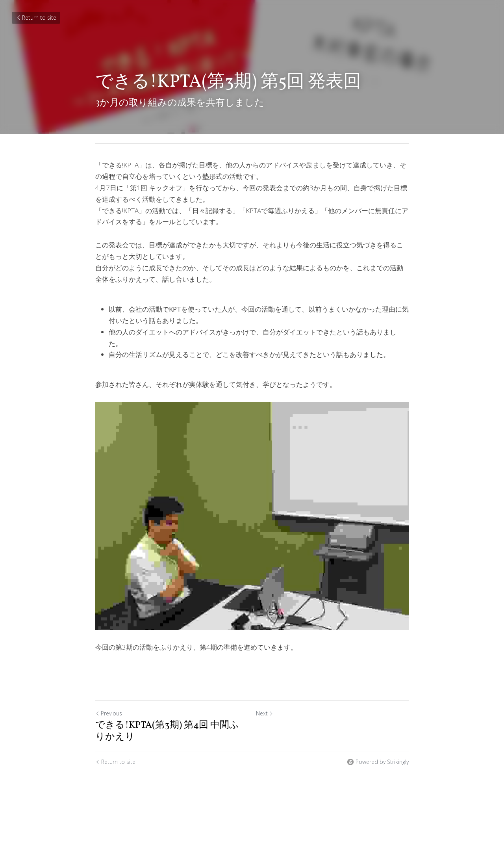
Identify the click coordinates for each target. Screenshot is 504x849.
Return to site (36, 18)
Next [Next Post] (265, 713)
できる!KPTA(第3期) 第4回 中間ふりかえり (167, 731)
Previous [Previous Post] (109, 713)
